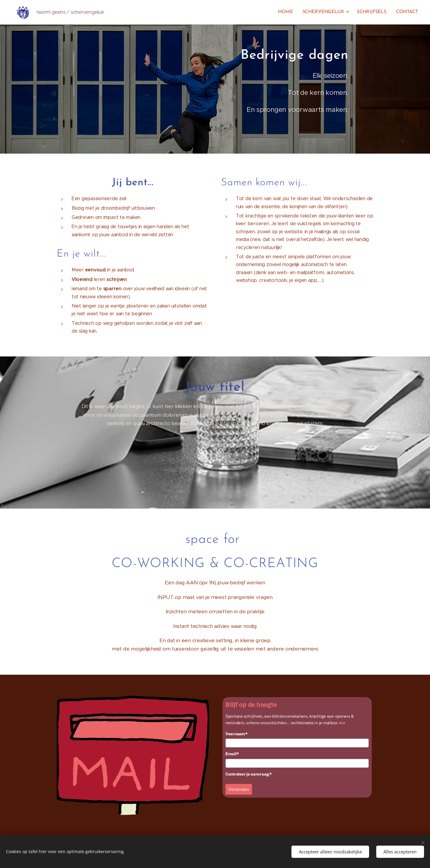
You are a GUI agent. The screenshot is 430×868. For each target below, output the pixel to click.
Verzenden (239, 789)
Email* (232, 754)
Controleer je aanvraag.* (249, 774)
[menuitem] (290, 12)
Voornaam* (236, 733)
